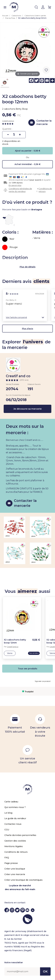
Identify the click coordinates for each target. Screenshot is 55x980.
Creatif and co (8, 121)
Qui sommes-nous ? (15, 807)
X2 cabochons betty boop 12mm (15, 641)
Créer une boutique (15, 869)
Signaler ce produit (43, 681)
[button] (25, 317)
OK (45, 971)
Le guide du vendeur (15, 818)
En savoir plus (15, 185)
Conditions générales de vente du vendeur (20, 190)
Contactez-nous (13, 824)
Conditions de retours (45, 190)
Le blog (8, 813)
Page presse (11, 863)
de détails (30, 267)
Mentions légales (14, 846)
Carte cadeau (11, 802)
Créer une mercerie (15, 874)
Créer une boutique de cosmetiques (23, 880)
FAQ (7, 858)
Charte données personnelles (20, 835)
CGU (7, 830)
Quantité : (7, 129)
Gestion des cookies (15, 841)
